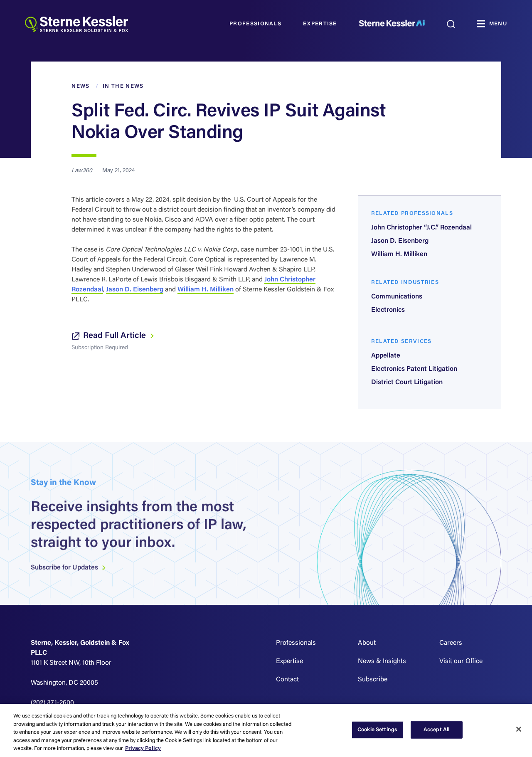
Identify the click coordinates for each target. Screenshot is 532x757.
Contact (287, 680)
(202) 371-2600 (52, 703)
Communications (397, 297)
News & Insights (382, 661)
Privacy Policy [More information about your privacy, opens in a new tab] (143, 748)
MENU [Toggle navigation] (498, 24)
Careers (451, 643)
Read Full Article (113, 336)
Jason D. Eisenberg (135, 290)
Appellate (386, 356)
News (80, 86)
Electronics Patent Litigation (414, 369)
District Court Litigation (407, 382)
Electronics (388, 310)
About (367, 643)
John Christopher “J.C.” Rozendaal (421, 228)
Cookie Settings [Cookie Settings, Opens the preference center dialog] (377, 730)
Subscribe (373, 680)
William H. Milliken (206, 290)
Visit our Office (461, 661)
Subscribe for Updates (69, 574)
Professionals (255, 24)
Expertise (320, 24)
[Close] (519, 729)
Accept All (436, 730)
